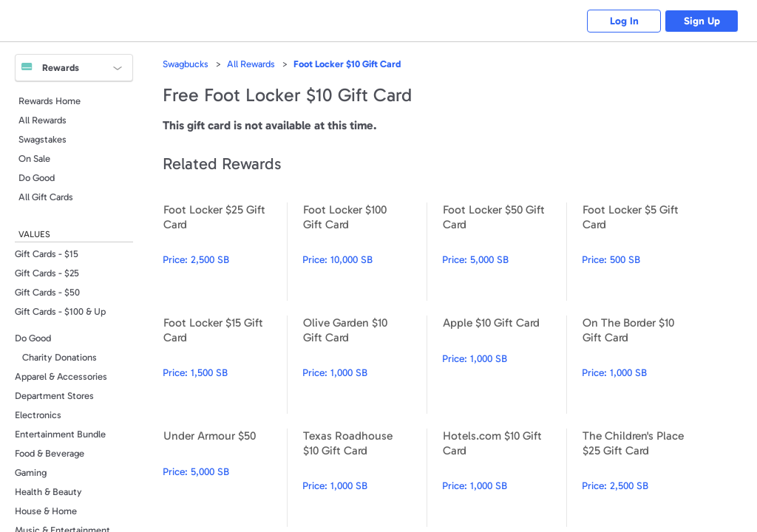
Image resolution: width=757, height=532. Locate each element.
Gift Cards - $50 (47, 292)
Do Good (37, 178)
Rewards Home (50, 101)
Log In (624, 21)
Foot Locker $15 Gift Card (225, 365)
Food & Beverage (50, 453)
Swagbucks (186, 64)
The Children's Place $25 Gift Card (644, 478)
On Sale (34, 158)
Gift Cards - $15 (47, 254)
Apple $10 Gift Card (504, 365)
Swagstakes (43, 139)
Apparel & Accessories (61, 376)
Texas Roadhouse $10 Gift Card (364, 478)
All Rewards (43, 120)
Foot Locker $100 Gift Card (364, 252)
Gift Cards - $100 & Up (60, 311)
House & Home (46, 511)
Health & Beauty (48, 492)
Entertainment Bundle (60, 434)
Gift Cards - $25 (47, 273)
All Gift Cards (46, 197)
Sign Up (702, 21)
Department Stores (54, 396)
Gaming (31, 473)
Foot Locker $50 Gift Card (504, 252)
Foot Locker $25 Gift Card (225, 252)
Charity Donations (60, 357)
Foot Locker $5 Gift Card (644, 252)
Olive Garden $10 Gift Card (364, 365)
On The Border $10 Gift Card (644, 365)
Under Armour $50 (225, 478)
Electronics (38, 415)
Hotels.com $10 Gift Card (504, 478)
